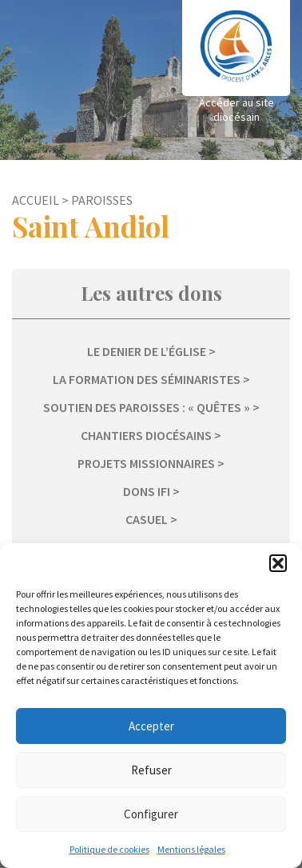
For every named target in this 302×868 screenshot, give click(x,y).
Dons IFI (147, 491)
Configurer (151, 814)
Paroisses (102, 200)
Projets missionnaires (146, 463)
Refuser (151, 770)
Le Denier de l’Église (147, 351)
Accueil (36, 200)
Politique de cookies (109, 849)
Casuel (147, 519)
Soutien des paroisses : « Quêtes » (147, 407)
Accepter (151, 726)
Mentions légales (191, 849)
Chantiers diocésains (146, 435)
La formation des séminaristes (147, 379)
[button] (278, 563)
